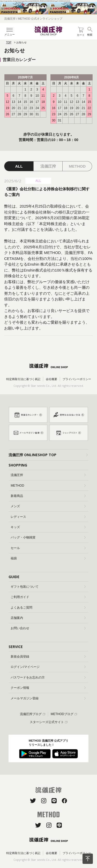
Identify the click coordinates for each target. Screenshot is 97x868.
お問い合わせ (48, 628)
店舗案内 (48, 618)
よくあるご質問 (48, 608)
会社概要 (51, 379)
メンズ (48, 506)
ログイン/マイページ (48, 667)
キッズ (48, 527)
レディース (48, 517)
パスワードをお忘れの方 (48, 677)
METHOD (48, 486)
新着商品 (48, 496)
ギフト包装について (48, 587)
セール (48, 548)
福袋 (48, 558)
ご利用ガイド (48, 597)
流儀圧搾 (48, 475)
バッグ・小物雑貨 (48, 537)
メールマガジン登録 (48, 698)
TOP (9, 42)
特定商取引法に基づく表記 (23, 379)
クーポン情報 (48, 688)
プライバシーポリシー (77, 379)
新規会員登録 (48, 657)
